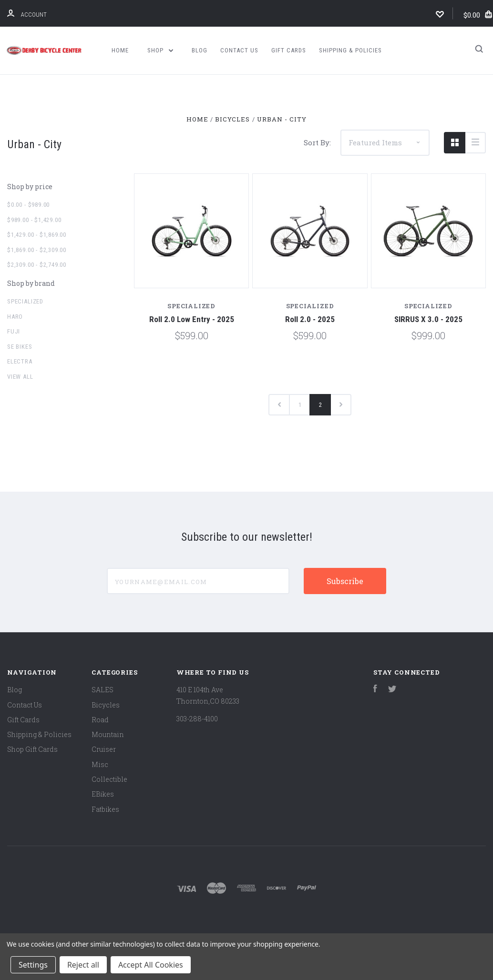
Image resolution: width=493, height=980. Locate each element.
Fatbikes (105, 809)
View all (20, 377)
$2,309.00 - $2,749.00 (37, 265)
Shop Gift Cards (32, 749)
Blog (200, 50)
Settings (33, 965)
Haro (15, 317)
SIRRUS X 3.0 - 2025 (428, 319)
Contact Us (239, 50)
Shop (160, 50)
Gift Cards (289, 50)
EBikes (103, 794)
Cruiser (104, 749)
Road (100, 720)
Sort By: (317, 142)
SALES (103, 690)
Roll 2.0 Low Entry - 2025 (192, 319)
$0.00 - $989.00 (28, 205)
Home (120, 50)
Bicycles (106, 705)
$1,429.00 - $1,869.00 (37, 235)
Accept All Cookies (151, 965)
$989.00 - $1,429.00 (34, 220)
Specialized (25, 301)
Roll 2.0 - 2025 (310, 319)
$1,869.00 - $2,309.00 (37, 250)
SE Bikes (20, 347)
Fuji (14, 331)
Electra (20, 361)
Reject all (83, 965)
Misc (100, 764)
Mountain (108, 734)
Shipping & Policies (350, 50)
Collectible (109, 779)
